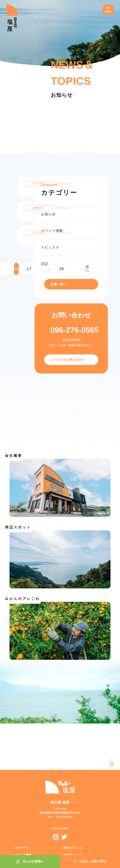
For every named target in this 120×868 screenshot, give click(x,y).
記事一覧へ (59, 284)
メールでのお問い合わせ (68, 360)
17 (29, 269)
